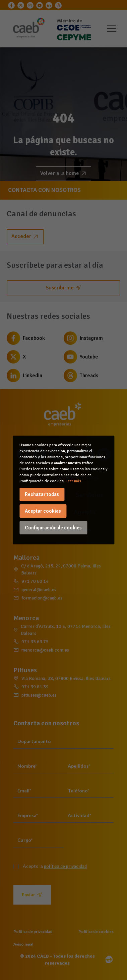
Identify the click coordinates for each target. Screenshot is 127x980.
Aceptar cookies (43, 511)
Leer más (73, 481)
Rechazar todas (42, 494)
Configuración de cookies (53, 528)
